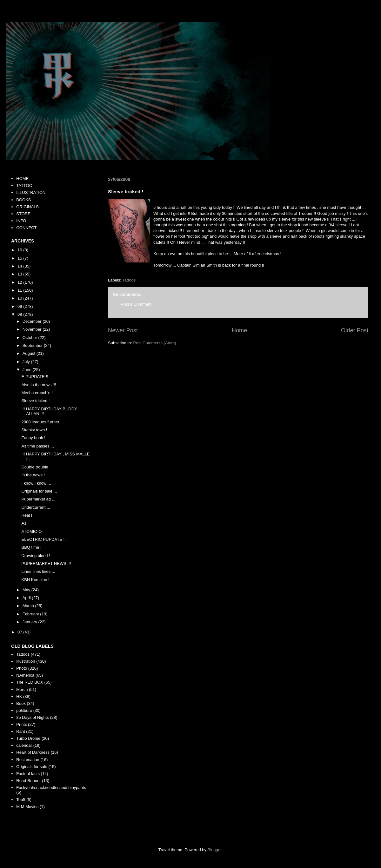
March (29, 606)
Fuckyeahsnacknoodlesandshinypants (51, 788)
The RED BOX (30, 682)
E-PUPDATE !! (35, 377)
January (30, 622)
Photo (22, 668)
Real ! (27, 515)
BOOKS (23, 200)
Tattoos (129, 280)
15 (20, 258)
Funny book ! (33, 438)
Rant (20, 731)
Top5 (21, 800)
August (30, 353)
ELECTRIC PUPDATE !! (43, 539)
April (27, 598)
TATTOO (24, 186)
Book (21, 703)
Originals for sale (32, 767)
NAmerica (25, 675)
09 (20, 306)
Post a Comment (136, 304)
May (27, 590)
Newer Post (123, 330)
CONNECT (26, 228)
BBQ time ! (31, 547)
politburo (24, 710)
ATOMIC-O (31, 531)
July (27, 362)
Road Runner (28, 781)
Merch (22, 689)
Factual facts (28, 774)
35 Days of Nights (33, 717)
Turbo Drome (28, 738)
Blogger (215, 850)
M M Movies (27, 807)
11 (20, 290)
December (33, 321)
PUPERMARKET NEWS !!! (46, 563)
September (33, 345)
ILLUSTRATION (31, 192)
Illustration (26, 661)
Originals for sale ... (39, 491)
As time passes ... (38, 446)
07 (20, 632)
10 (20, 298)
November (33, 329)
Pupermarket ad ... (38, 499)
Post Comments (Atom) (155, 343)
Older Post (355, 330)
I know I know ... (36, 483)
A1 (24, 523)
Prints (21, 724)
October (30, 338)
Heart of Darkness (33, 752)
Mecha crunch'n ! (37, 393)
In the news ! (33, 475)
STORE (23, 214)
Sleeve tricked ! (35, 401)
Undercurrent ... (36, 507)
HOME (22, 179)
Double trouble (35, 467)
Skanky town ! (34, 430)
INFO (21, 221)
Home (240, 330)
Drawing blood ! (36, 556)
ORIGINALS (27, 207)
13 (20, 274)
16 (20, 250)
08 (20, 314)
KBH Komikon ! (35, 580)
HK (19, 696)
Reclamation (28, 760)
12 (20, 282)
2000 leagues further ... (43, 422)
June (28, 370)
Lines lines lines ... (38, 571)
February (31, 614)
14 (20, 266)
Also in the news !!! (39, 385)
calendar (24, 745)
